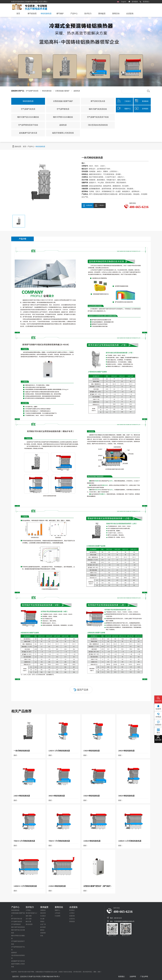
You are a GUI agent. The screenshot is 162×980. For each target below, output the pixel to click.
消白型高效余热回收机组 (98, 125)
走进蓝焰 (130, 13)
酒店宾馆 (43, 913)
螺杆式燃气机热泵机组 (98, 109)
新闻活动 (116, 13)
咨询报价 (135, 2)
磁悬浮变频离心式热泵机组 (63, 133)
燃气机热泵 (32, 13)
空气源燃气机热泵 (32, 91)
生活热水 (43, 916)
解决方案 (28, 922)
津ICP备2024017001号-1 (51, 977)
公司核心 (28, 910)
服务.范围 (29, 916)
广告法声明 (144, 977)
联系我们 (146, 2)
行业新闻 (57, 916)
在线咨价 (88, 206)
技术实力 (88, 13)
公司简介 (72, 913)
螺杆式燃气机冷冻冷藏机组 (28, 117)
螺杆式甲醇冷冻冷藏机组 (63, 117)
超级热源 (77, 91)
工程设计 (100, 206)
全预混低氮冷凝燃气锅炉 (63, 101)
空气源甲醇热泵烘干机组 (28, 125)
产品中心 (74, 13)
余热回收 (43, 933)
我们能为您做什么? (31, 913)
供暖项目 (43, 910)
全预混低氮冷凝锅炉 (62, 91)
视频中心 (57, 910)
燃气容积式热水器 (98, 101)
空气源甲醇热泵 (63, 109)
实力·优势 (29, 919)
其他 (42, 936)
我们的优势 (29, 924)
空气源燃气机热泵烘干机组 (98, 117)
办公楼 (42, 919)
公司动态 (57, 913)
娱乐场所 (43, 927)
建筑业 (42, 930)
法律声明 (133, 977)
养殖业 (42, 922)
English (124, 2)
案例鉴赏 (102, 13)
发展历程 (72, 916)
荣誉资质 (72, 922)
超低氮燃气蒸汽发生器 (28, 133)
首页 (18, 13)
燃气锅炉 (60, 13)
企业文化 (72, 919)
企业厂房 (43, 924)
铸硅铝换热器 (46, 15)
